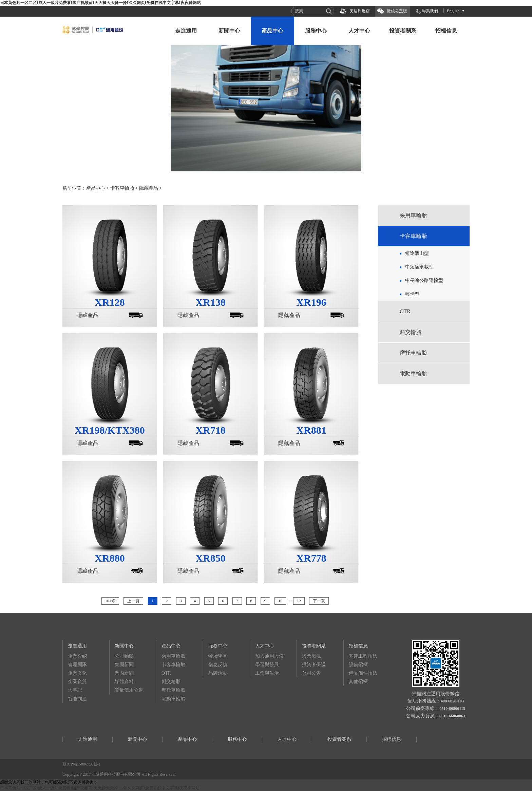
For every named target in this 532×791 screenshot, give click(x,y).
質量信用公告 (129, 690)
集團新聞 (124, 665)
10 (280, 601)
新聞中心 (229, 31)
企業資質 (77, 682)
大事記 (75, 690)
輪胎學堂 (218, 656)
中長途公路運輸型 (424, 280)
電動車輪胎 (413, 373)
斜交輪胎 (411, 332)
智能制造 (77, 699)
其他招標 (358, 682)
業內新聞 (124, 673)
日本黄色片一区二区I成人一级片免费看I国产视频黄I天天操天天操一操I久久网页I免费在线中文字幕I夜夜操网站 (100, 3)
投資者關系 (403, 31)
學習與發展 (267, 665)
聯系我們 (430, 11)
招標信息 (446, 31)
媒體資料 (124, 682)
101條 (110, 601)
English (453, 11)
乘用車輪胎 (413, 215)
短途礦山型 (417, 253)
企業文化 (77, 673)
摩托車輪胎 (413, 353)
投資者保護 (314, 665)
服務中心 (316, 31)
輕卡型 (412, 294)
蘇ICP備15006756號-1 (82, 764)
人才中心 (359, 31)
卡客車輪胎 (122, 188)
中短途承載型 (419, 267)
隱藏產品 (149, 188)
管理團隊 (77, 665)
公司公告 (311, 673)
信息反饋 (218, 665)
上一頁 (133, 601)
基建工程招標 (363, 656)
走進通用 (186, 31)
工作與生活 (267, 673)
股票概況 (311, 656)
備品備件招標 (363, 673)
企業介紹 (77, 656)
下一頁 (319, 601)
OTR (405, 311)
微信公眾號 (397, 11)
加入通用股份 (269, 656)
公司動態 (124, 656)
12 (299, 601)
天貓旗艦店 (360, 11)
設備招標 (358, 665)
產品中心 (272, 31)
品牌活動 (218, 673)
